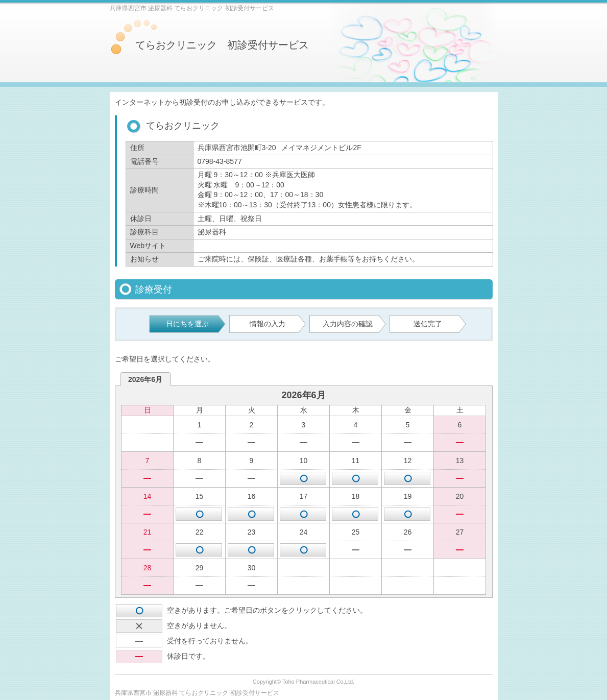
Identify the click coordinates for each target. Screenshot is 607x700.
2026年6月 (145, 379)
